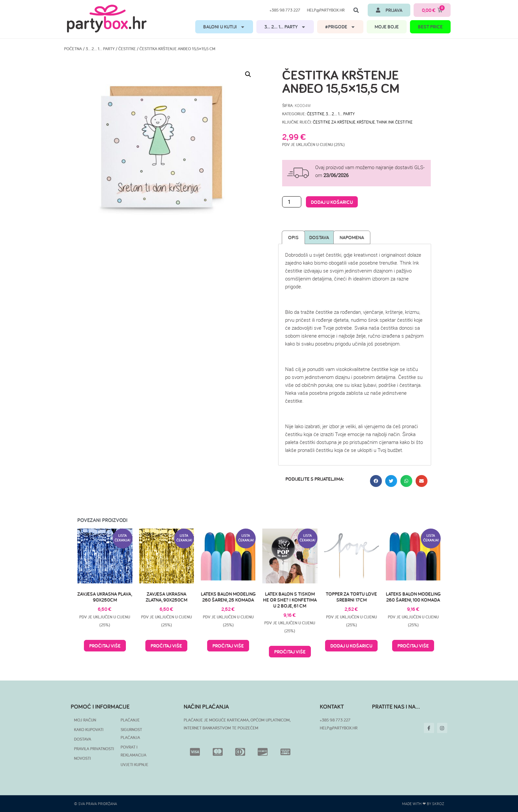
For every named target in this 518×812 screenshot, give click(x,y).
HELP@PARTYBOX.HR (339, 728)
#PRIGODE (340, 27)
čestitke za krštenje (334, 122)
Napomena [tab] (352, 237)
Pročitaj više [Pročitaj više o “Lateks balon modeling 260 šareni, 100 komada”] (413, 646)
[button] (356, 10)
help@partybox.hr (326, 10)
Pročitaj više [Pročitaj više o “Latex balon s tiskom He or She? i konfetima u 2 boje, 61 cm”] (290, 652)
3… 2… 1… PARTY (285, 27)
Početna (73, 49)
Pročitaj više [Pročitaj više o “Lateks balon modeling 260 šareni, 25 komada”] (228, 646)
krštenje (366, 122)
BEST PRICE (430, 27)
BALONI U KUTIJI (224, 27)
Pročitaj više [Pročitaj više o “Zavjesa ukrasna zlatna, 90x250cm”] (166, 646)
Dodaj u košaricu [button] (351, 646)
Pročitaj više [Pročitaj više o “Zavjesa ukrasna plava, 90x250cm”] (105, 646)
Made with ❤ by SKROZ (423, 804)
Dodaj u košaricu (332, 202)
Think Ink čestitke (394, 122)
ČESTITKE (127, 49)
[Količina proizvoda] (292, 202)
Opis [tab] (293, 237)
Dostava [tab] (319, 237)
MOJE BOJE (387, 27)
